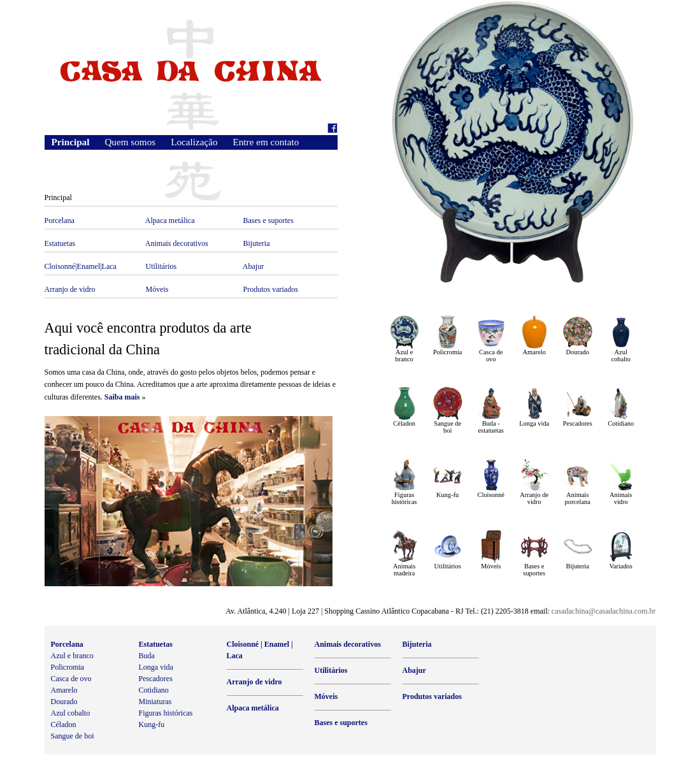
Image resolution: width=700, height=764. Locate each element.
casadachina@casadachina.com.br (604, 611)
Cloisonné (491, 495)
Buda (147, 656)
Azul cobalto (621, 356)
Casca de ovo (491, 356)
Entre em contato (266, 142)
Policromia (448, 352)
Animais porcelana (577, 498)
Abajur (253, 266)
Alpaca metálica (170, 220)
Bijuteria (257, 243)
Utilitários (161, 266)
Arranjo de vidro (70, 289)
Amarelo (534, 352)
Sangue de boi (447, 427)
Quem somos (130, 142)
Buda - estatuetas (490, 427)
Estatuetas (60, 243)
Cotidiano (621, 423)
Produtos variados (271, 289)
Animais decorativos (177, 243)
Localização (194, 142)
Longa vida (534, 423)
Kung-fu (447, 495)
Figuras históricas (404, 498)
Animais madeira (404, 570)
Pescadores (578, 423)
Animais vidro (621, 498)
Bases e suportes (268, 220)
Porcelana (60, 220)
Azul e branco (404, 356)
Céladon (404, 423)
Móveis (157, 289)
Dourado (578, 352)
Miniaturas (155, 702)
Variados (621, 566)
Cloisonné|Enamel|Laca (81, 266)
